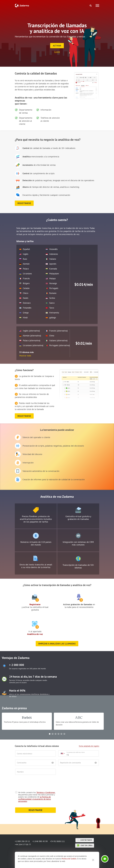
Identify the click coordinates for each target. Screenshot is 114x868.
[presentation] (34, 784)
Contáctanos (85, 840)
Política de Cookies (69, 859)
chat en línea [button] (85, 846)
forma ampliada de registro (89, 746)
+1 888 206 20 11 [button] (22, 841)
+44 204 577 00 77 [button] (23, 844)
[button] (50, 734)
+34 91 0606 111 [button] (57, 841)
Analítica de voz (35, 634)
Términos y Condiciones (46, 792)
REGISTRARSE (36, 810)
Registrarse (35, 604)
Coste (57, 52)
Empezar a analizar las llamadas (57, 644)
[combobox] (63, 754)
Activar (57, 46)
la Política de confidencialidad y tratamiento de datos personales (35, 799)
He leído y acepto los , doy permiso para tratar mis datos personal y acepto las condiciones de (37, 797)
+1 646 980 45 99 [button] (40, 841)
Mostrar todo (25, 356)
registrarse (24, 203)
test (36, 510)
